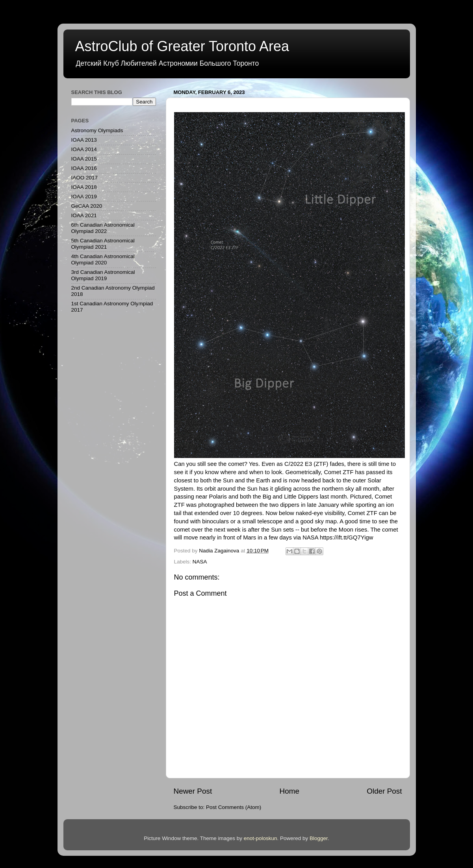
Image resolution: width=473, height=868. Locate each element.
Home (289, 791)
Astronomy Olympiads (97, 130)
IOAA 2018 (84, 187)
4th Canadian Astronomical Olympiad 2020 (103, 259)
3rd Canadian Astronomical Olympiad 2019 (103, 275)
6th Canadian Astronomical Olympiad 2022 (103, 228)
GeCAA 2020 (87, 206)
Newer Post (193, 791)
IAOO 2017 (85, 178)
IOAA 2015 (84, 159)
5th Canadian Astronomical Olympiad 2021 (103, 244)
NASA (200, 562)
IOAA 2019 (84, 197)
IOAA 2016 (84, 168)
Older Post (384, 791)
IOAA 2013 (84, 140)
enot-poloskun (261, 838)
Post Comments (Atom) (234, 807)
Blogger (319, 838)
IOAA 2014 (84, 149)
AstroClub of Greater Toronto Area (182, 46)
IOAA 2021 (84, 215)
